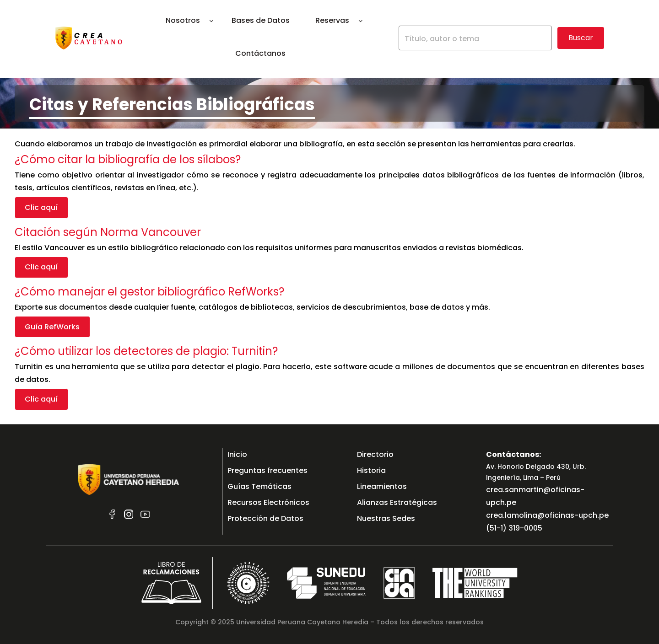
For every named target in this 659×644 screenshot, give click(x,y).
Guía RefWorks (52, 329)
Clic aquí (41, 207)
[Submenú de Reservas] (361, 21)
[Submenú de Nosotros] (211, 21)
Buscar (581, 38)
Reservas (332, 20)
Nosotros (183, 20)
